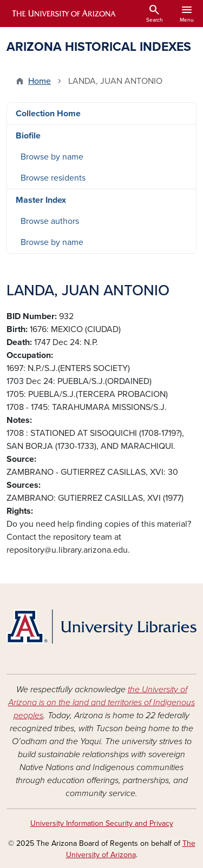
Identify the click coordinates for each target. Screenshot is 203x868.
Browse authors (50, 221)
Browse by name (52, 157)
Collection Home (48, 114)
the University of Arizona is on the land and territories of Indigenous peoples (101, 703)
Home (40, 81)
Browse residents (53, 178)
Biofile (28, 136)
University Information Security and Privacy (102, 823)
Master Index (41, 200)
